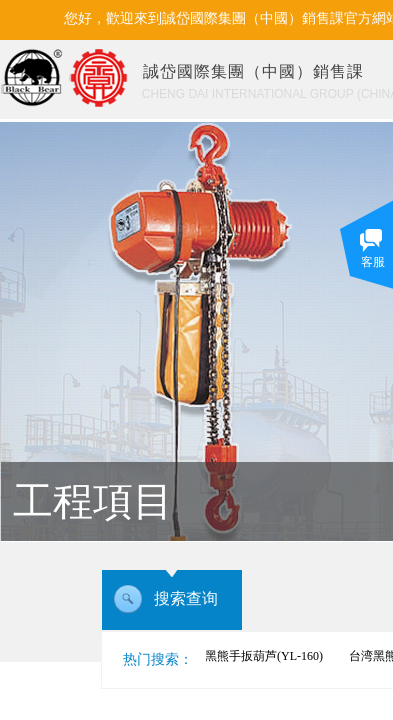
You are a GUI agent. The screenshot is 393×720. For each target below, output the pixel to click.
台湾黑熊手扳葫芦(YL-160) (255, 656)
